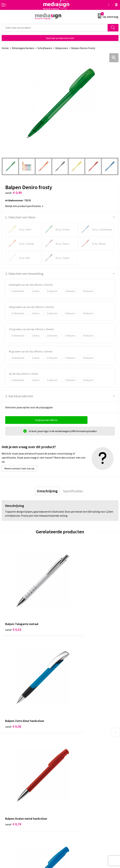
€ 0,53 (13, 605)
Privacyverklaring (72, 797)
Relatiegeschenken (23, 48)
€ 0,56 (71, 605)
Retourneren (9, 797)
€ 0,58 (71, 679)
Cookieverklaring (71, 792)
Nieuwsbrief (69, 740)
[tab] (47, 491)
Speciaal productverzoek (60, 38)
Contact (6, 787)
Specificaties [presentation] (73, 491)
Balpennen (62, 48)
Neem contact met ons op (19, 468)
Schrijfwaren (45, 48)
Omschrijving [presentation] (47, 491)
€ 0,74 (13, 679)
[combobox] (55, 28)
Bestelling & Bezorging (15, 792)
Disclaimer (68, 802)
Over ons (67, 735)
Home (5, 48)
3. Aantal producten (19, 396)
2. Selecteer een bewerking (24, 274)
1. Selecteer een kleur (20, 217)
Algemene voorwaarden (75, 787)
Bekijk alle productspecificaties (24, 206)
